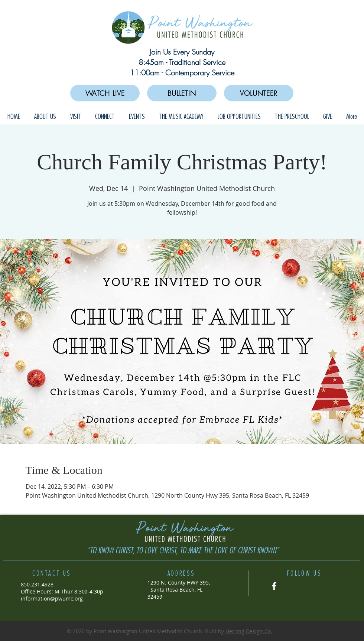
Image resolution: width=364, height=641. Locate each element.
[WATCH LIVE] (105, 93)
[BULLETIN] (182, 93)
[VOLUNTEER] (259, 93)
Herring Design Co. (249, 631)
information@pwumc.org (52, 598)
